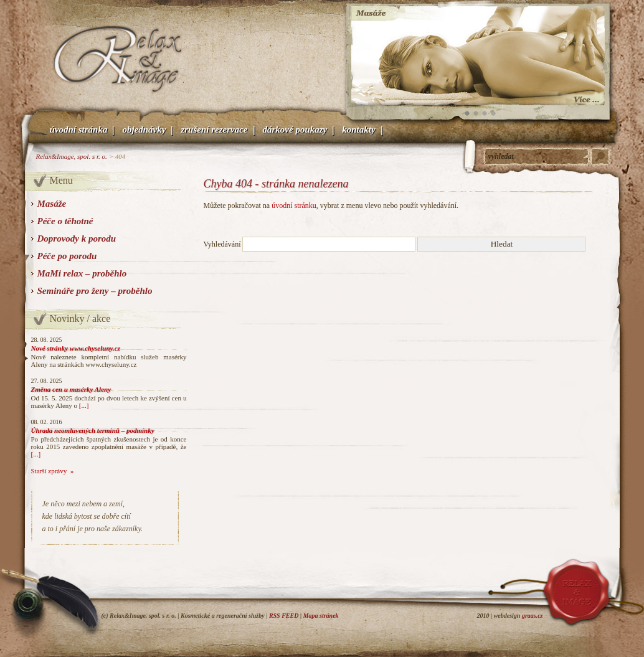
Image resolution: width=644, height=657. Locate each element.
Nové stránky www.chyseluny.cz (76, 348)
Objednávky (144, 130)
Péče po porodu (67, 256)
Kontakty (358, 130)
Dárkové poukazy (295, 130)
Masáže (52, 204)
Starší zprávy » (53, 471)
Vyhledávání (222, 244)
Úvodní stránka (79, 130)
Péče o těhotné (65, 221)
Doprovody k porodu (77, 239)
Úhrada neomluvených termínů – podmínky (93, 430)
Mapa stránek (321, 616)
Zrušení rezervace (214, 130)
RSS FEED (284, 616)
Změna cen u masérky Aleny (71, 389)
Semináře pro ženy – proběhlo (95, 291)
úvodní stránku (294, 206)
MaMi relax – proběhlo (82, 273)
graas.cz (533, 616)
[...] (84, 405)
